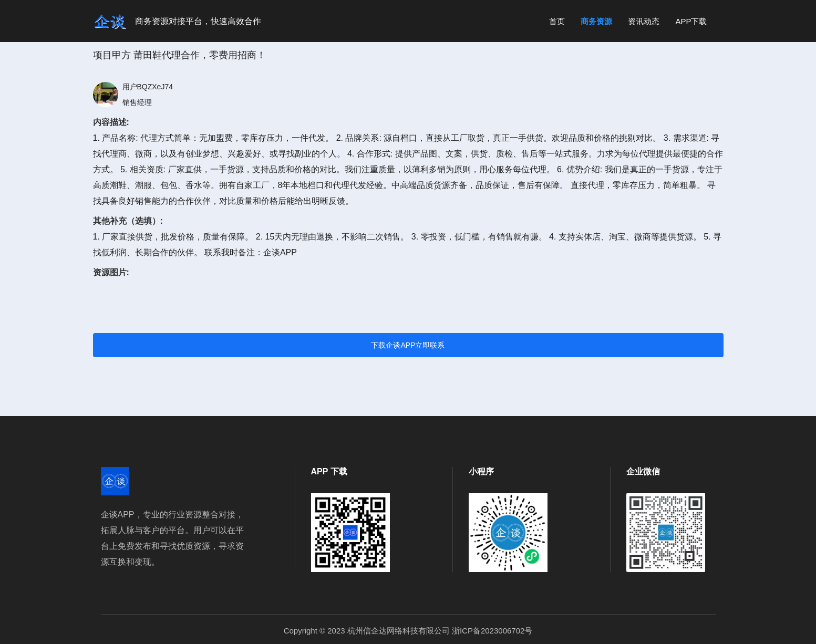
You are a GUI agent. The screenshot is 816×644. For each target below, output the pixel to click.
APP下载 (691, 21)
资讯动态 (644, 21)
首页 (557, 21)
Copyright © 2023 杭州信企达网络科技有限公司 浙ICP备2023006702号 (408, 631)
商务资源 (596, 21)
